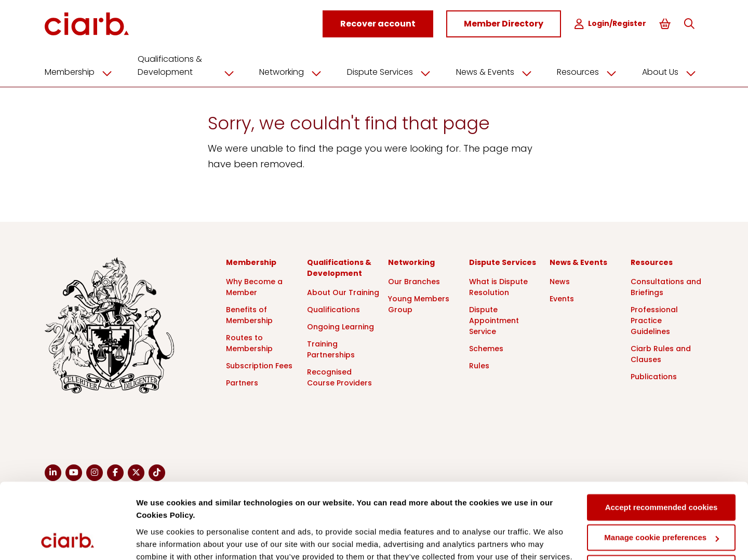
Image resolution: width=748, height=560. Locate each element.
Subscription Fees (259, 365)
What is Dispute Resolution (498, 286)
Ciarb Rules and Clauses (661, 353)
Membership (82, 71)
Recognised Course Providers (339, 376)
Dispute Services (392, 71)
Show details (160, 539)
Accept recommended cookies (662, 437)
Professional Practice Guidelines (654, 319)
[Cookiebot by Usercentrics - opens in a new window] (67, 540)
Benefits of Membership (249, 314)
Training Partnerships (331, 348)
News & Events (498, 71)
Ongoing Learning (340, 326)
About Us (673, 71)
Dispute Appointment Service (494, 319)
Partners (242, 382)
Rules (479, 365)
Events (562, 298)
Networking (294, 71)
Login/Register (612, 24)
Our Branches (414, 281)
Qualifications (333, 309)
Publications (654, 376)
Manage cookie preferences (662, 467)
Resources (590, 71)
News (560, 281)
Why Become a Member (254, 286)
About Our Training (343, 291)
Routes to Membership (249, 342)
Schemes (486, 348)
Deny (662, 497)
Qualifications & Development (190, 65)
